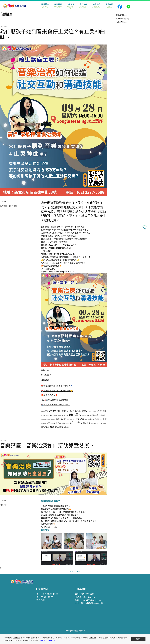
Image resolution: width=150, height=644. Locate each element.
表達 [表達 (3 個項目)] (54, 423)
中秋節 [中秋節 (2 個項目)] (43, 411)
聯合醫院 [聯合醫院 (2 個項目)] (43, 423)
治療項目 (71, 6)
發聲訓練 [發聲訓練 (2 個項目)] (87, 419)
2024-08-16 (4, 26)
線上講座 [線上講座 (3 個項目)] (93, 419)
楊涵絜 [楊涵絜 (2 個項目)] (48, 419)
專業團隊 (58, 6)
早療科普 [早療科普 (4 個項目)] (102, 415)
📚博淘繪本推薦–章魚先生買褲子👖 (57, 386)
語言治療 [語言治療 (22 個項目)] (77, 423)
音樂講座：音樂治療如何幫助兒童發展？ (47, 446)
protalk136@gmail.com (91, 600)
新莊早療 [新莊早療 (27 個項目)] (75, 415)
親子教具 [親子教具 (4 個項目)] (67, 423)
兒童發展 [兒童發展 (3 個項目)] (64, 411)
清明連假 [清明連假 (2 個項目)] (69, 419)
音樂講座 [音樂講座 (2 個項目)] (66, 427)
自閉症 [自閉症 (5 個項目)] (49, 423)
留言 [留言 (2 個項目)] (74, 419)
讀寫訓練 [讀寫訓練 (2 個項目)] (100, 423)
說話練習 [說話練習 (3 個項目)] (94, 423)
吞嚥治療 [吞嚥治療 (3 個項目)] (101, 411)
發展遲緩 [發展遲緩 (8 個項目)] (80, 419)
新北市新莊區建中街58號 (92, 603)
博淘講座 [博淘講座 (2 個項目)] (90, 411)
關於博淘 (45, 6)
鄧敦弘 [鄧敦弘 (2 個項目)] (43, 427)
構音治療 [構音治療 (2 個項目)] (53, 419)
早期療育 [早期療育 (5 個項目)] (95, 415)
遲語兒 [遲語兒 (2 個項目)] (104, 423)
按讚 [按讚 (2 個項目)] (55, 416)
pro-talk (3, 202)
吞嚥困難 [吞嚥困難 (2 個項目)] (95, 411)
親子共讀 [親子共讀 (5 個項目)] (59, 423)
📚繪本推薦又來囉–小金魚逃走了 (56, 405)
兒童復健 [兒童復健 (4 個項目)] (48, 411)
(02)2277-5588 (87, 594)
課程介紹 (83, 6)
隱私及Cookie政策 (48, 640)
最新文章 (4, 206)
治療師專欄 (12, 206)
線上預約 (97, 6)
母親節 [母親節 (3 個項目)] (58, 419)
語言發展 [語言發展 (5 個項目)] (87, 423)
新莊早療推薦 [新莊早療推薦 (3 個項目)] (87, 415)
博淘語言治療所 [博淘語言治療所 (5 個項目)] (81, 411)
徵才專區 (109, 6)
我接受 (138, 639)
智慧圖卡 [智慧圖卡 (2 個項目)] (43, 419)
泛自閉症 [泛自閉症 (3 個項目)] (64, 419)
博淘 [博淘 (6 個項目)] (72, 411)
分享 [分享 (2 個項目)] (68, 411)
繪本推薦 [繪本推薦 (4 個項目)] (103, 419)
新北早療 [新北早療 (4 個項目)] (65, 415)
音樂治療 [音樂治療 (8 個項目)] (50, 427)
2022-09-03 (4, 440)
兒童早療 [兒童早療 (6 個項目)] (56, 411)
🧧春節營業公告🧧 (49, 395)
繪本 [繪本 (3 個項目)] (98, 419)
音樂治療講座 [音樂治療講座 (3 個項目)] (59, 427)
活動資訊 (45, 380)
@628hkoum (89, 597)
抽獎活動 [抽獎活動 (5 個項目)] (49, 415)
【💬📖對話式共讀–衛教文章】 (55, 400)
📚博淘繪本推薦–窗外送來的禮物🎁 (57, 391)
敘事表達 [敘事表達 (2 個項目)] (59, 416)
